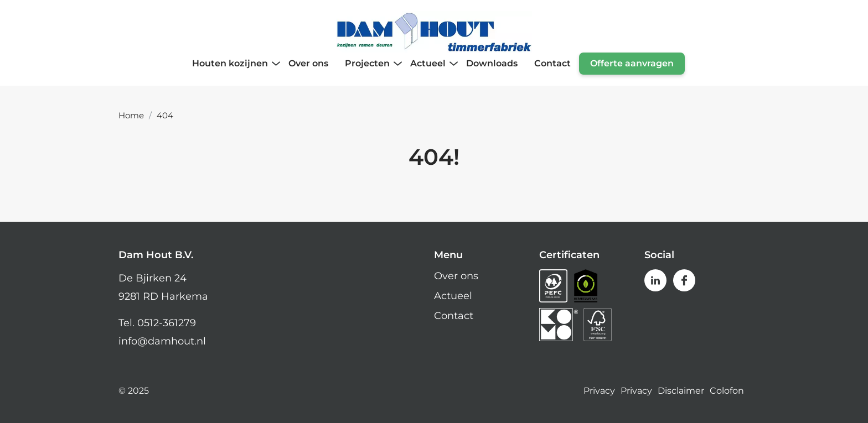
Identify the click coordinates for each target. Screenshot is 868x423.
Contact (454, 316)
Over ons (456, 276)
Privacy (599, 391)
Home (131, 115)
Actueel (453, 296)
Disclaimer (681, 391)
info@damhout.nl (162, 341)
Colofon (727, 391)
